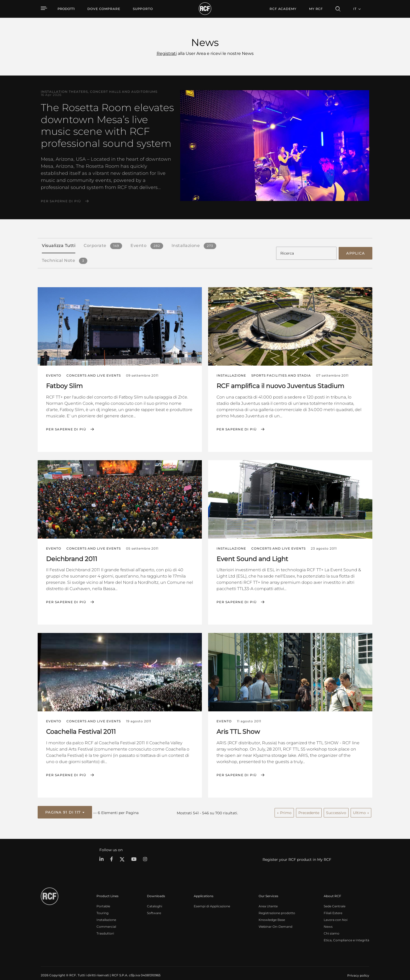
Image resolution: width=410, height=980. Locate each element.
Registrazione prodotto (277, 904)
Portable (103, 897)
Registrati (167, 53)
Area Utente (268, 897)
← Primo (284, 805)
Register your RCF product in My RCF (297, 851)
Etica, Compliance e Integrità (346, 931)
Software (154, 904)
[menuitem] (104, 9)
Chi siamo (332, 924)
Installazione (106, 911)
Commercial (106, 918)
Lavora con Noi (336, 911)
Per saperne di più (61, 201)
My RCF (316, 9)
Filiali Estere (333, 904)
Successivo (336, 805)
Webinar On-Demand (275, 918)
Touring (102, 904)
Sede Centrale (335, 897)
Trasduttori (105, 924)
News (328, 918)
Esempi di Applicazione (212, 897)
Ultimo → (361, 805)
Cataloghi (155, 897)
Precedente (309, 805)
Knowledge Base (272, 911)
